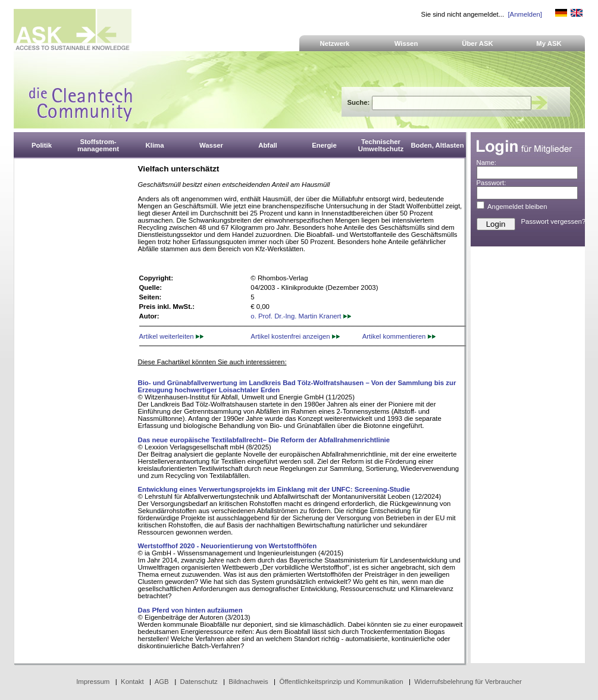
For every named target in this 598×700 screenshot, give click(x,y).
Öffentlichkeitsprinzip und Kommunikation (341, 682)
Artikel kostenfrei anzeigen (295, 336)
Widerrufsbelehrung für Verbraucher (468, 682)
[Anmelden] (525, 14)
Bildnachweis (248, 682)
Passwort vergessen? (554, 221)
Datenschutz (198, 682)
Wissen (406, 43)
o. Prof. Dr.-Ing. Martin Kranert (300, 316)
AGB (162, 682)
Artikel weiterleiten (171, 336)
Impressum (93, 682)
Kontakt (132, 682)
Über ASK (478, 43)
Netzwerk (335, 43)
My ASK (549, 43)
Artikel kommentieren (399, 336)
